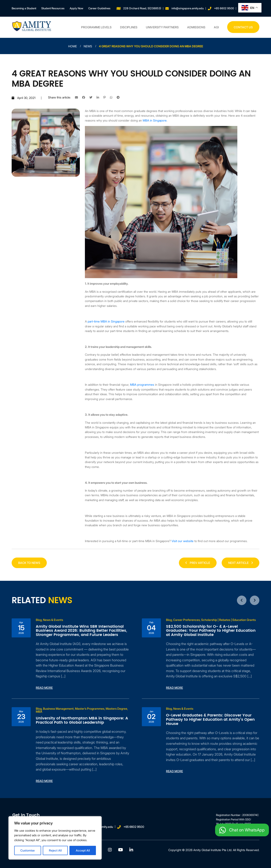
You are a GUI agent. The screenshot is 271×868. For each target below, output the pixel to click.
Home (73, 46)
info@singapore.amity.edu (188, 8)
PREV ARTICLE (198, 563)
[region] (55, 838)
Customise (28, 850)
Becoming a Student (24, 8)
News (88, 46)
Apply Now (76, 8)
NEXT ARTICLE (241, 563)
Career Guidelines (99, 8)
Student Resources (53, 8)
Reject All (55, 850)
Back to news (29, 563)
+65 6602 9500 (224, 8)
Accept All (83, 850)
